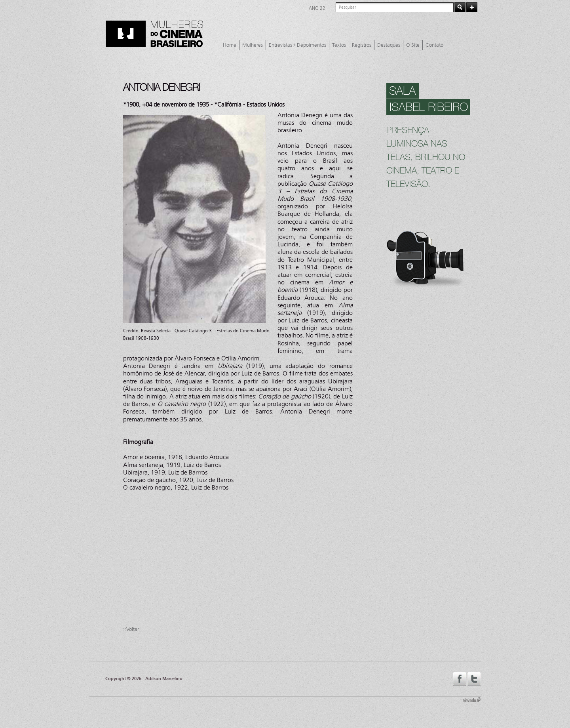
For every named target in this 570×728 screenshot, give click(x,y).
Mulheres (253, 45)
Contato (434, 45)
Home (230, 45)
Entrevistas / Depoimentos (297, 45)
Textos (339, 45)
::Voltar (131, 629)
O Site (413, 45)
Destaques (389, 45)
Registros (362, 45)
